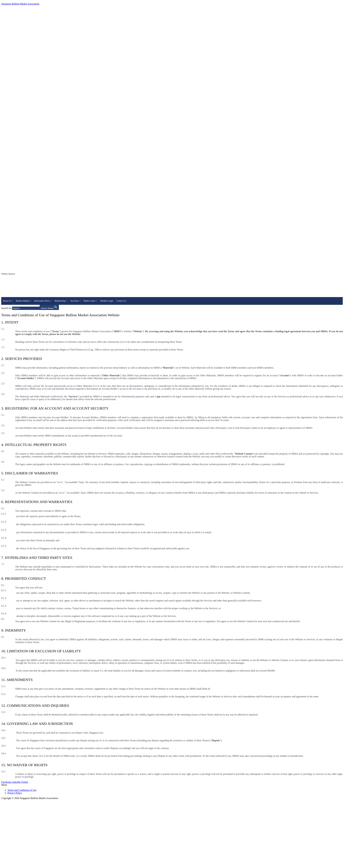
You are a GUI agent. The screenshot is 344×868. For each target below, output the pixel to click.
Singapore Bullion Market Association (20, 4)
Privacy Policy (15, 793)
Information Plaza (43, 301)
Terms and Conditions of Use (22, 790)
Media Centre (90, 301)
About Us (8, 301)
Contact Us (121, 301)
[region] (172, 288)
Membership (61, 301)
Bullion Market (23, 301)
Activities (75, 301)
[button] (172, 785)
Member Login (107, 301)
